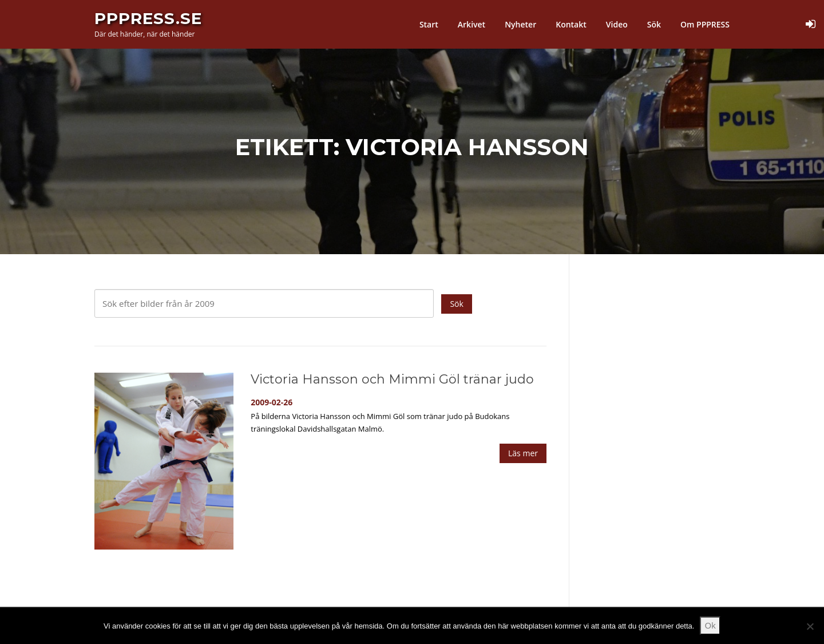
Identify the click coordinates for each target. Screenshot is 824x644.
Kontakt (571, 24)
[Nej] (810, 626)
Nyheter (520, 24)
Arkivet (472, 24)
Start (429, 24)
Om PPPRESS (705, 24)
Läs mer (523, 453)
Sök (654, 24)
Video (617, 24)
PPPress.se (148, 18)
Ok (710, 625)
